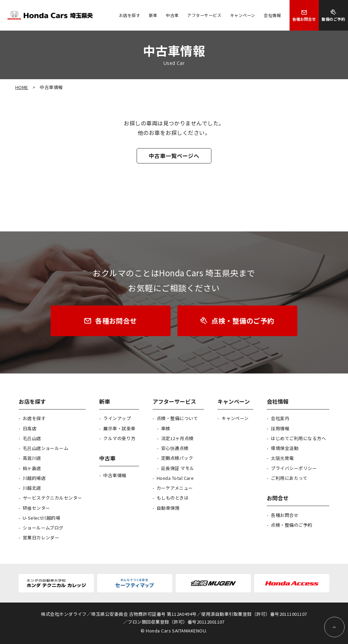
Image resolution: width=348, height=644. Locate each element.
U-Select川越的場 (42, 518)
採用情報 (280, 428)
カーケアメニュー (175, 488)
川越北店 (32, 488)
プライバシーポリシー (294, 468)
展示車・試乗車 (119, 428)
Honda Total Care (175, 478)
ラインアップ (117, 418)
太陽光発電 (282, 458)
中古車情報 (115, 475)
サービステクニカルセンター (53, 498)
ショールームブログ (43, 528)
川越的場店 (34, 478)
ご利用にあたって (289, 478)
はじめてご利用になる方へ (298, 438)
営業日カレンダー (41, 537)
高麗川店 (32, 458)
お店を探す (34, 418)
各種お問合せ (285, 515)
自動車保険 (168, 508)
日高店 (30, 428)
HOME (22, 87)
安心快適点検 (175, 448)
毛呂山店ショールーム (46, 448)
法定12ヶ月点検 (177, 438)
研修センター (37, 508)
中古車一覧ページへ (174, 156)
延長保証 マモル (178, 468)
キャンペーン (235, 418)
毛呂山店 (32, 438)
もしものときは (173, 498)
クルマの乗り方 (119, 438)
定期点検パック (177, 458)
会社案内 (280, 418)
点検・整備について (177, 418)
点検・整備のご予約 (291, 525)
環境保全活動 (285, 448)
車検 (166, 428)
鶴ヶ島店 (32, 468)
